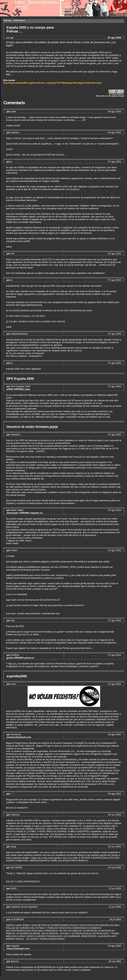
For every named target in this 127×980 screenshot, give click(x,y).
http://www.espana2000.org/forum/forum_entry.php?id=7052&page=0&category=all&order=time (52, 83)
